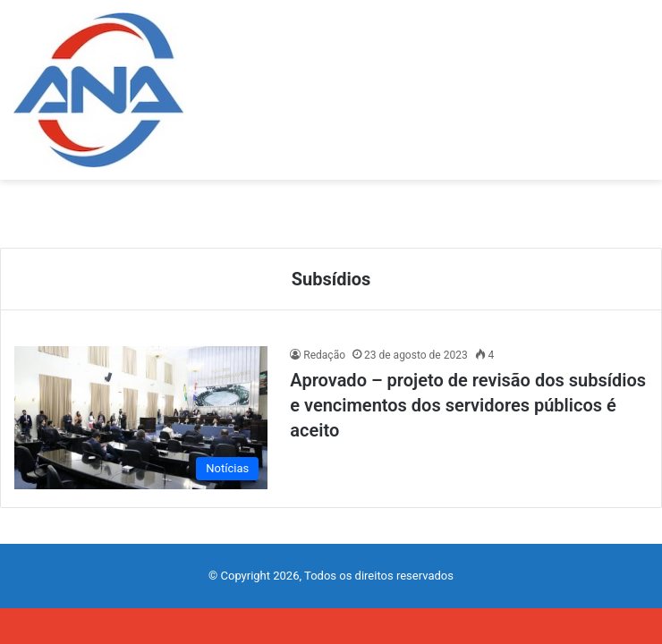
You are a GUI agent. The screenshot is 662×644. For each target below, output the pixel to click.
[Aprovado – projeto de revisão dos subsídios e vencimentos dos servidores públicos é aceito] (141, 418)
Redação (324, 355)
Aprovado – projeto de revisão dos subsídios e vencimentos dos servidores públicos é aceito (468, 405)
